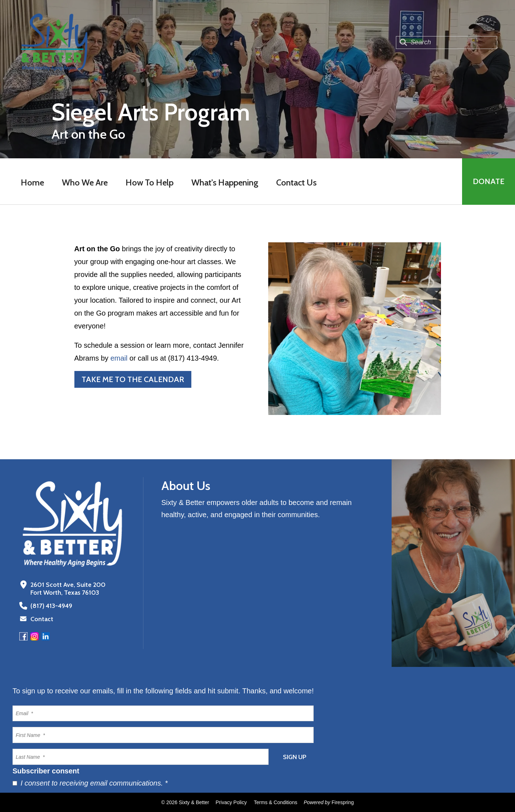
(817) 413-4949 (51, 606)
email (119, 358)
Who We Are (85, 182)
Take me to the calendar (133, 379)
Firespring (343, 802)
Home (32, 182)
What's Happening (225, 182)
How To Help (149, 182)
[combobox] (447, 43)
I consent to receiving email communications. (90, 783)
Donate (489, 181)
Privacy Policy (231, 802)
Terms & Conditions (276, 802)
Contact (42, 619)
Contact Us (296, 182)
